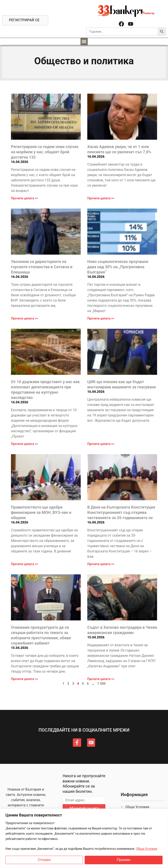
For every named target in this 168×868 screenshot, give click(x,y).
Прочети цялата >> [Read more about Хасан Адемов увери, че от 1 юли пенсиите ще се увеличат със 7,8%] (101, 198)
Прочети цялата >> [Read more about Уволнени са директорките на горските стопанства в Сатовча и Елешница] (24, 318)
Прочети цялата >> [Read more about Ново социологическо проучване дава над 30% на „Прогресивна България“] (101, 318)
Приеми (124, 860)
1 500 (101, 684)
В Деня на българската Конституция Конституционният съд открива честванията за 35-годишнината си (121, 512)
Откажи (44, 860)
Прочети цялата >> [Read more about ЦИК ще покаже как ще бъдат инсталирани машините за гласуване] (101, 444)
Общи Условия (147, 849)
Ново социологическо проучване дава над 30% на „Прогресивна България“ (118, 267)
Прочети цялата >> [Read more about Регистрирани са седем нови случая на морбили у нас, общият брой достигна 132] (24, 198)
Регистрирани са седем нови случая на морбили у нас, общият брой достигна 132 (45, 152)
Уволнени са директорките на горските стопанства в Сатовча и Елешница (42, 267)
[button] (84, 42)
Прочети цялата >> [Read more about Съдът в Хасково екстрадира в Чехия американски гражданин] (101, 679)
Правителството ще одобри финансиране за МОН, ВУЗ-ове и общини (41, 512)
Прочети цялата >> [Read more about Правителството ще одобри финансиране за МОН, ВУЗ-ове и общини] (24, 564)
